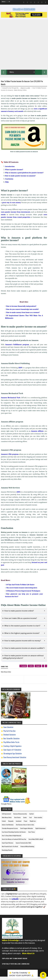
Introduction (10, 170)
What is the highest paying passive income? (22, 636)
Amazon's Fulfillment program (17, 348)
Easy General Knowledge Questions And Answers (14, 835)
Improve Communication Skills (23, 846)
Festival (4, 824)
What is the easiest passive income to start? (22, 629)
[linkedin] (46, 669)
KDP (20, 371)
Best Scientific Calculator (12, 742)
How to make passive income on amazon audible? (24, 651)
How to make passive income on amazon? (20, 179)
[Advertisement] (24, 47)
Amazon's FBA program (10, 458)
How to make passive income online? (19, 614)
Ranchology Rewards (7, 853)
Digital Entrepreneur (40, 832)
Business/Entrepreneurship (20, 817)
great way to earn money (12, 206)
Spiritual (31, 817)
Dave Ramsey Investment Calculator (15, 761)
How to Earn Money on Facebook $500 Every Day (14, 842)
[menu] (6, 2)
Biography (11, 824)
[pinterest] (44, 669)
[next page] (36, 680)
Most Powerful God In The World (10, 850)
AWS (18, 495)
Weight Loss (33, 824)
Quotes (25, 821)
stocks (3, 218)
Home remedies (38, 821)
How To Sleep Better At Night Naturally (11, 839)
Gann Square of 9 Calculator (12, 753)
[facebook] (26, 670)
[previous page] (12, 680)
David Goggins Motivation (27, 832)
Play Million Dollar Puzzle (11, 746)
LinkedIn (15, 902)
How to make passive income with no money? (23, 644)
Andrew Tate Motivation (8, 828)
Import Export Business (8, 846)
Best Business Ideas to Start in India (25, 828)
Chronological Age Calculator (13, 757)
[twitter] (33, 670)
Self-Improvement (6, 817)
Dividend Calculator (10, 738)
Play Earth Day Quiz (10, 734)
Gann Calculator (8, 730)
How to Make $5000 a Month (36, 842)
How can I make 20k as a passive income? (21, 622)
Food (30, 821)
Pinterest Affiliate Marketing (27, 850)
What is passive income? (14, 173)
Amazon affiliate (37, 434)
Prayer (26, 824)
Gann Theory (32, 835)
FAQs (7, 185)
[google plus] (39, 670)
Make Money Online (20, 93)
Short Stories (17, 821)
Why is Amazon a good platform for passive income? (24, 176)
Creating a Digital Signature (12, 749)
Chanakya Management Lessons (10, 832)
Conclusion (9, 182)
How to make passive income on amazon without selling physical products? (23, 660)
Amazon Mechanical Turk (11, 401)
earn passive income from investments (16, 215)
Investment (19, 824)
